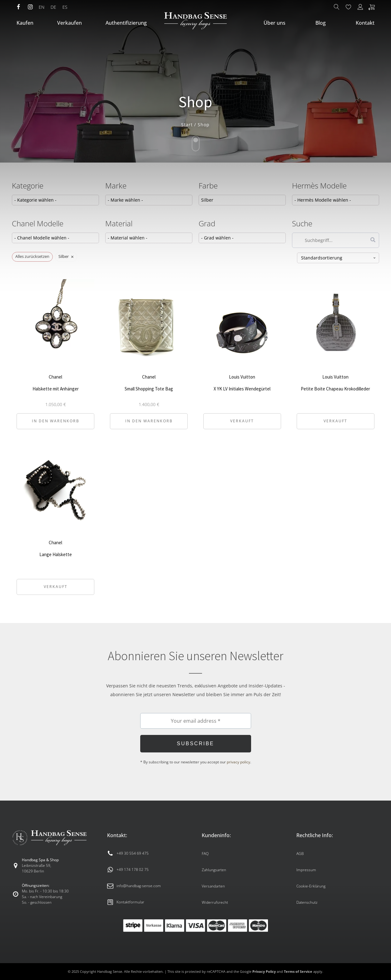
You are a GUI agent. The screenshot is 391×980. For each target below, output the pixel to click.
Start (187, 125)
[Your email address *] (196, 721)
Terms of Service (298, 971)
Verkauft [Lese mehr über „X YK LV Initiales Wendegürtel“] (242, 421)
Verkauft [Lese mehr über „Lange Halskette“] (56, 587)
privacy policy (238, 762)
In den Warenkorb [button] (56, 421)
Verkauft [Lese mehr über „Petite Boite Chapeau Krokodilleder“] (335, 421)
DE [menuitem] (53, 7)
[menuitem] (42, 7)
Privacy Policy (264, 971)
